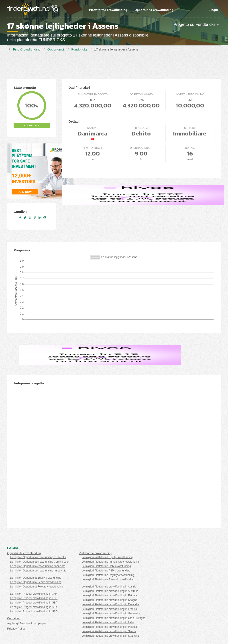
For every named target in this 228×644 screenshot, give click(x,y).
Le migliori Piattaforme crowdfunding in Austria (109, 587)
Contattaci (14, 618)
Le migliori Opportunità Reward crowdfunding (37, 587)
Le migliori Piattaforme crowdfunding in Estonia (109, 596)
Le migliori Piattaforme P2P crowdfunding (106, 571)
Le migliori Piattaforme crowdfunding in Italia (108, 622)
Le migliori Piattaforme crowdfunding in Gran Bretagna (114, 618)
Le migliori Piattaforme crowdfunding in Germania (111, 614)
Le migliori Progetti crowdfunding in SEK (34, 607)
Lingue (214, 10)
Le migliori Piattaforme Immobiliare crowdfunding (110, 562)
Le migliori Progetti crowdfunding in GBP (34, 603)
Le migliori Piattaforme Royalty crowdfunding (108, 575)
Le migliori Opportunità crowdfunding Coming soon (40, 562)
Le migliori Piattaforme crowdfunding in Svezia (109, 631)
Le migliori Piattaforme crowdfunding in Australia (110, 591)
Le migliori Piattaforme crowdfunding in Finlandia (110, 604)
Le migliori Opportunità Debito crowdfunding (36, 582)
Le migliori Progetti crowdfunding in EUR (34, 598)
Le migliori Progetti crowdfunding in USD (34, 612)
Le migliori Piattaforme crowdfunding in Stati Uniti (111, 636)
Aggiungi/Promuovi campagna (27, 623)
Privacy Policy (16, 629)
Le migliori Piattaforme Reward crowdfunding (108, 579)
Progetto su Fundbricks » (196, 24)
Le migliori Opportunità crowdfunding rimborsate (38, 571)
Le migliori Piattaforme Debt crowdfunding (106, 566)
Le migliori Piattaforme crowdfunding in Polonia (109, 627)
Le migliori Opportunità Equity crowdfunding (36, 578)
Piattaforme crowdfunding (108, 10)
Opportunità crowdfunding (154, 10)
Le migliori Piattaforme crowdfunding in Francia (109, 609)
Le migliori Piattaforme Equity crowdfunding (107, 557)
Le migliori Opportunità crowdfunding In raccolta (38, 557)
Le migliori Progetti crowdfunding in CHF (34, 594)
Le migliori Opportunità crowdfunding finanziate (38, 566)
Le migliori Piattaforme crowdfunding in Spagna (109, 600)
